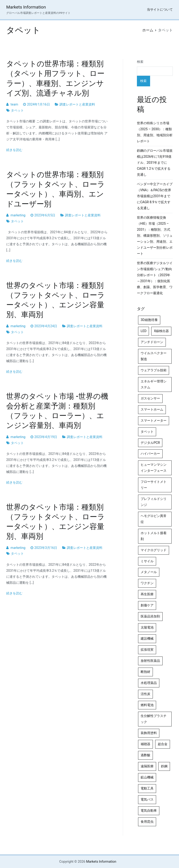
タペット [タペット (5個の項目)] (147, 432)
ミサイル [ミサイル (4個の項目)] (147, 561)
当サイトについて (160, 10)
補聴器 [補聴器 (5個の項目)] (145, 744)
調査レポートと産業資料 (77, 104)
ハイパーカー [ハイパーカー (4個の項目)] (150, 454)
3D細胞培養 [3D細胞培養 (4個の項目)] (149, 320)
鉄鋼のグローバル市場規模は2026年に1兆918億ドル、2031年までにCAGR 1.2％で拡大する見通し (155, 163)
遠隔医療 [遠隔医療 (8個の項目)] (147, 766)
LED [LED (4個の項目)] (144, 331)
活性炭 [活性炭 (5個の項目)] (145, 694)
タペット (17, 110)
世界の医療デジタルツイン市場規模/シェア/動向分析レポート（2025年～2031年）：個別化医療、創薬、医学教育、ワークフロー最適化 (155, 278)
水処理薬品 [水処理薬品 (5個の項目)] (149, 683)
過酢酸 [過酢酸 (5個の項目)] (145, 755)
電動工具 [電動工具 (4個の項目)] (147, 788)
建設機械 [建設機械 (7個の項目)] (147, 639)
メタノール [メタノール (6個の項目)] (149, 572)
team (14, 104)
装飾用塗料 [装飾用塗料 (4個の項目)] (149, 733)
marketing (18, 215)
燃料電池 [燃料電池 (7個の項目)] (147, 705)
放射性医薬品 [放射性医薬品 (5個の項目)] (150, 661)
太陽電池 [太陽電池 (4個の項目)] (147, 628)
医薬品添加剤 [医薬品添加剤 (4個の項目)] (150, 616)
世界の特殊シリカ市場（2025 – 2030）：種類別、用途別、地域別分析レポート (155, 132)
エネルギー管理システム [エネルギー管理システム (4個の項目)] (154, 384)
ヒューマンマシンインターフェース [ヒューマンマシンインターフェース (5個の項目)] (154, 468)
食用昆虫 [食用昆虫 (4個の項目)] (147, 822)
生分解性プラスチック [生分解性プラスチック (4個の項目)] (154, 719)
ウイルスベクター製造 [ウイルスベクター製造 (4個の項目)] (154, 356)
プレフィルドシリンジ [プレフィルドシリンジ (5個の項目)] (154, 502)
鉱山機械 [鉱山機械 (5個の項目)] (147, 777)
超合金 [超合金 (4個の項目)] (163, 744)
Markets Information (26, 7)
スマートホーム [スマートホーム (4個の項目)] (152, 410)
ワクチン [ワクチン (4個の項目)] (147, 583)
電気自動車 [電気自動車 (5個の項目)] (149, 811)
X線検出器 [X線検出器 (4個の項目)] (161, 331)
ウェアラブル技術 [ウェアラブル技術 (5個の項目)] (154, 370)
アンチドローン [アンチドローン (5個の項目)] (152, 342)
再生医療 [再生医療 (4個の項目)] (147, 594)
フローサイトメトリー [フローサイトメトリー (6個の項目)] (154, 485)
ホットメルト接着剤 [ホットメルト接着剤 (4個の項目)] (154, 536)
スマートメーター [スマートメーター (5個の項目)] (154, 421)
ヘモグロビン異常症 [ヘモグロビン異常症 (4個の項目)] (154, 519)
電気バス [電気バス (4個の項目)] (147, 800)
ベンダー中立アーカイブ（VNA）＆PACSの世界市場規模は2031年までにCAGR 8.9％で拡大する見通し (155, 196)
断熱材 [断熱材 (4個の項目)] (145, 672)
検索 (140, 62)
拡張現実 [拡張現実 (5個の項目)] (147, 650)
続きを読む (14, 150)
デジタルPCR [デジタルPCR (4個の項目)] (150, 443)
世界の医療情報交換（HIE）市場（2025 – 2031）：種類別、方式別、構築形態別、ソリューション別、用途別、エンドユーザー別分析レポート (155, 236)
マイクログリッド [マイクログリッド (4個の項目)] (154, 550)
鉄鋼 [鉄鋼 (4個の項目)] (164, 766)
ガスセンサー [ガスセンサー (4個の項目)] (150, 398)
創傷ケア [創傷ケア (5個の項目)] (147, 605)
